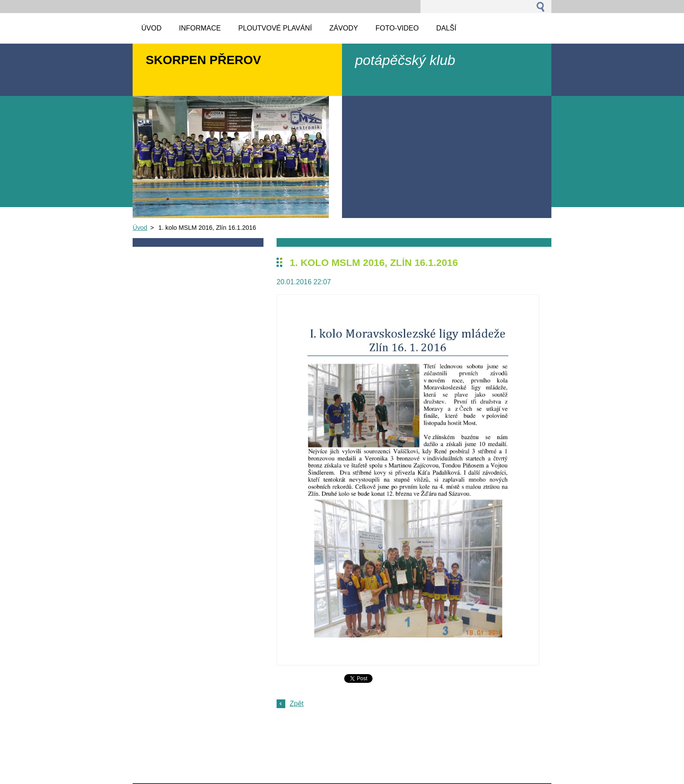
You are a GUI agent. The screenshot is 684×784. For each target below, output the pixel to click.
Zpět (297, 704)
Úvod (140, 228)
